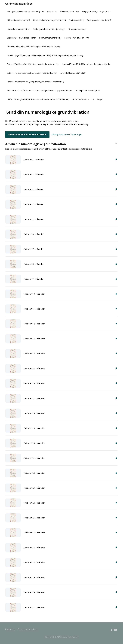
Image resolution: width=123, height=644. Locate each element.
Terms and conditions (27, 629)
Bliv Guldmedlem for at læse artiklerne (27, 134)
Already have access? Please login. (67, 134)
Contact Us (10, 629)
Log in (100, 99)
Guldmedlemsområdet (19, 4)
